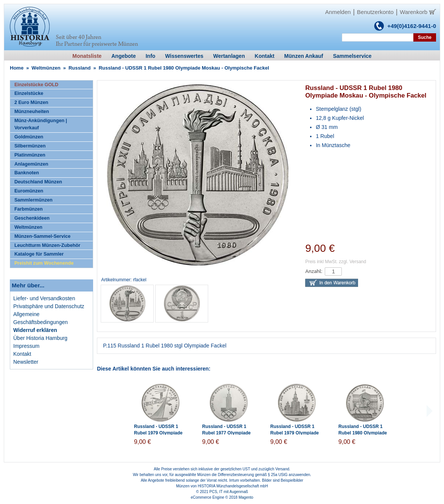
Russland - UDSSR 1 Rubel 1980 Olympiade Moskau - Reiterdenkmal (365, 433)
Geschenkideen (32, 218)
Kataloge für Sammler (39, 254)
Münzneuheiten (32, 112)
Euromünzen (29, 191)
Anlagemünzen (31, 164)
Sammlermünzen (33, 200)
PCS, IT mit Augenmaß (229, 492)
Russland (80, 68)
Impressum (26, 346)
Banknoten (27, 173)
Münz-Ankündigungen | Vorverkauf (41, 124)
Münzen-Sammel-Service (42, 236)
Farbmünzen (29, 209)
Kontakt (22, 354)
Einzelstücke (29, 93)
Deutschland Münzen (38, 182)
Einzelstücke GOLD (36, 85)
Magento (246, 497)
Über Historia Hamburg (40, 338)
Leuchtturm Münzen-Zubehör (47, 245)
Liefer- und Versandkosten (44, 298)
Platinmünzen (30, 155)
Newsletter (26, 362)
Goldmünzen (29, 137)
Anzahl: (314, 271)
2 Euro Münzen (31, 102)
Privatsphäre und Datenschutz (49, 306)
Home (17, 68)
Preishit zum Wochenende (44, 263)
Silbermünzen (30, 146)
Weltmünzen (46, 68)
